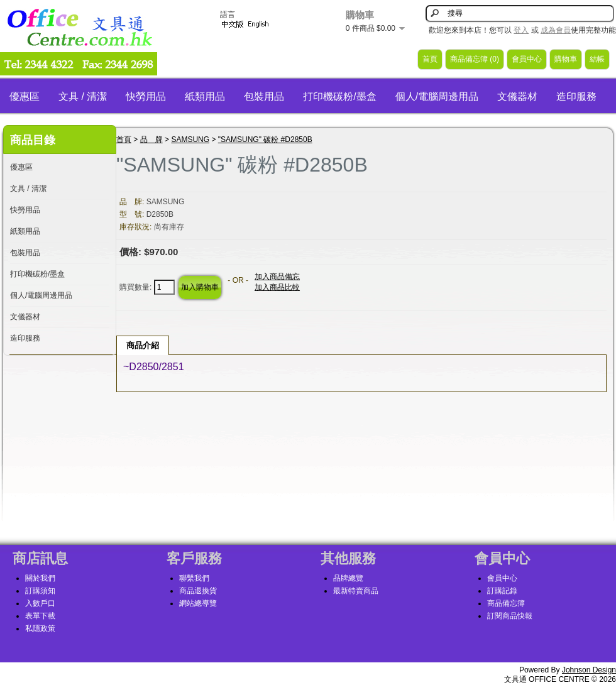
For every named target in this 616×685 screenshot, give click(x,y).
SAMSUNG (190, 140)
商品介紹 (143, 345)
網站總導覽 (198, 603)
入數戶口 (40, 603)
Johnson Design (589, 670)
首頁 (430, 59)
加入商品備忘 (277, 277)
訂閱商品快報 (510, 616)
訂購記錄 (502, 591)
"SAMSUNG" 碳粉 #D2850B (265, 140)
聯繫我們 (194, 578)
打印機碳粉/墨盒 (339, 96)
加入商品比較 (277, 287)
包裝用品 (264, 96)
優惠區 (25, 96)
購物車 (566, 59)
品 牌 (151, 140)
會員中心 (527, 59)
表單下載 (40, 616)
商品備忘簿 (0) (475, 59)
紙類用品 (205, 96)
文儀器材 (517, 96)
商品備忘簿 (506, 603)
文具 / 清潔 (83, 96)
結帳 (597, 59)
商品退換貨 (198, 591)
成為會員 (556, 30)
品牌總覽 (348, 578)
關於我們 (40, 578)
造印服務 (576, 96)
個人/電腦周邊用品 (437, 96)
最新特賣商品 (356, 591)
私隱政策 (40, 628)
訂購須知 (40, 591)
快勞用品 (146, 96)
